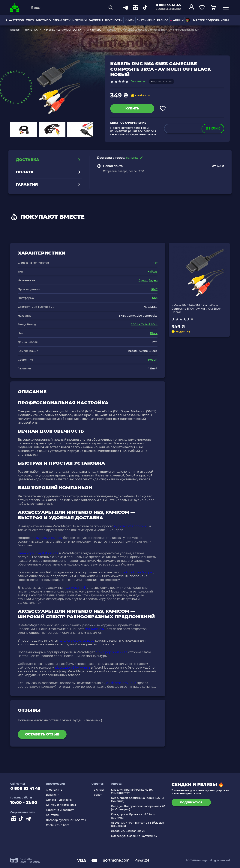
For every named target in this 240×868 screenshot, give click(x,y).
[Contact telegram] (29, 820)
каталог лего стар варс (77, 641)
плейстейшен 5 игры (136, 572)
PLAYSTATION (15, 20)
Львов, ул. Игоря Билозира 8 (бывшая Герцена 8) (138, 824)
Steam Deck (62, 20)
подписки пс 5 (75, 588)
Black (154, 333)
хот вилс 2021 (96, 629)
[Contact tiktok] (22, 820)
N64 (155, 298)
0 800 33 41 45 (168, 5)
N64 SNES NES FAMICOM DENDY (63, 30)
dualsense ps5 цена (121, 683)
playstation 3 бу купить (73, 668)
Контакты (54, 815)
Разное (163, 20)
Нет (155, 263)
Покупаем (99, 790)
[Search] (111, 7)
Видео (153, 280)
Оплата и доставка (60, 800)
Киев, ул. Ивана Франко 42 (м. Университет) (132, 791)
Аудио (143, 280)
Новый (153, 360)
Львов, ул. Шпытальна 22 (129, 831)
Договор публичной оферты (67, 820)
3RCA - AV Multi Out (144, 324)
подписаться (191, 802)
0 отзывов (138, 81)
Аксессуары (94, 30)
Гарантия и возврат (61, 810)
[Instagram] (14, 820)
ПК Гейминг (146, 20)
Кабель (153, 272)
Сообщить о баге (59, 825)
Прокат (97, 795)
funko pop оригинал (111, 652)
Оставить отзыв (42, 734)
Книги (130, 20)
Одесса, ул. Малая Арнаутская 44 (135, 836)
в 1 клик (213, 128)
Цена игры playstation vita (38, 553)
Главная (15, 30)
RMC (154, 289)
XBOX (30, 20)
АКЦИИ (177, 20)
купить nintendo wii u (131, 526)
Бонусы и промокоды (62, 805)
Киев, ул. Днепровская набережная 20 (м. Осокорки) (139, 808)
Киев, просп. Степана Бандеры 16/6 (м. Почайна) (138, 800)
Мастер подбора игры (207, 20)
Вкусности (114, 20)
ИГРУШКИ (80, 20)
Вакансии (54, 795)
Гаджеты (96, 20)
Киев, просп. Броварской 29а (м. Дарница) (134, 816)
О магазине (56, 790)
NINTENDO (43, 20)
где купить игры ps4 (46, 538)
